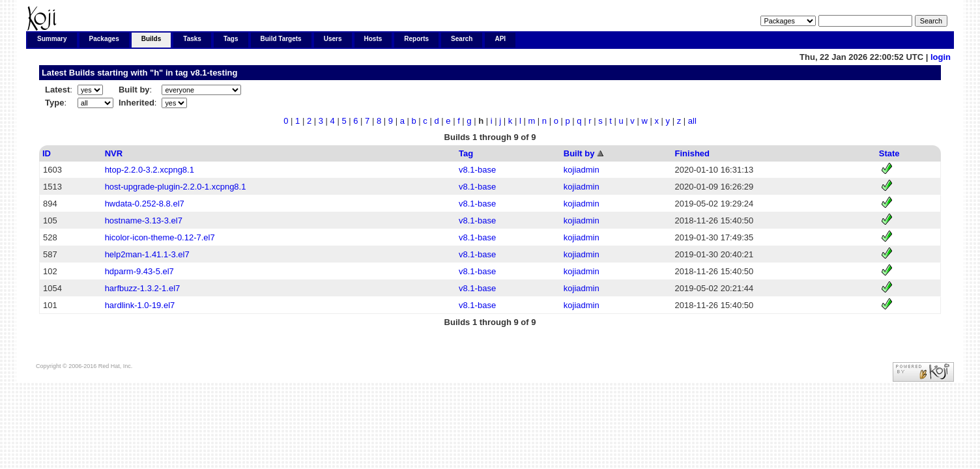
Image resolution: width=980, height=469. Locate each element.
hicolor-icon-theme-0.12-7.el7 (160, 237)
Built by (579, 153)
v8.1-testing (214, 73)
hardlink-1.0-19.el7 (140, 305)
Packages (104, 39)
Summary (52, 39)
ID (47, 153)
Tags (231, 39)
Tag (466, 153)
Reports (416, 39)
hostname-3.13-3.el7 (144, 220)
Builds (151, 39)
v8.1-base (477, 170)
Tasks (192, 39)
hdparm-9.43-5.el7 (139, 271)
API (500, 39)
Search (462, 39)
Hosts (373, 39)
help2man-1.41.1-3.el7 (147, 254)
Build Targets (281, 39)
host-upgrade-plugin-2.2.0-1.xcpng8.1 (176, 187)
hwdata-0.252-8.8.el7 (145, 204)
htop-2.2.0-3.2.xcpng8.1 (150, 170)
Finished (692, 153)
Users (333, 39)
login (941, 57)
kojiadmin (582, 170)
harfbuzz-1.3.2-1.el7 (143, 288)
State (889, 153)
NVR (114, 153)
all (692, 121)
